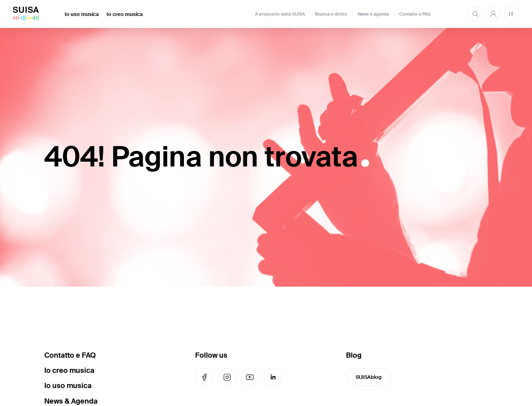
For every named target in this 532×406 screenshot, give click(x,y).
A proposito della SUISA (280, 14)
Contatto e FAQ (415, 14)
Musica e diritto (331, 14)
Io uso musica (82, 14)
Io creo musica (125, 14)
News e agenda (373, 14)
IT (511, 14)
